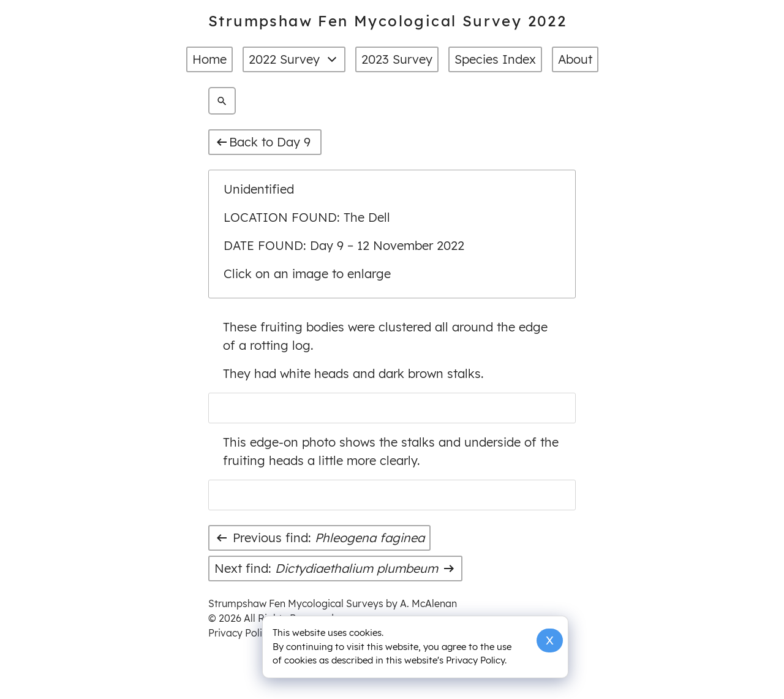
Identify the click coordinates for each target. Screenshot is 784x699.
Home (209, 59)
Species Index (495, 59)
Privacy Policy (240, 633)
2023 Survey (397, 59)
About (575, 59)
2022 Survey (294, 59)
